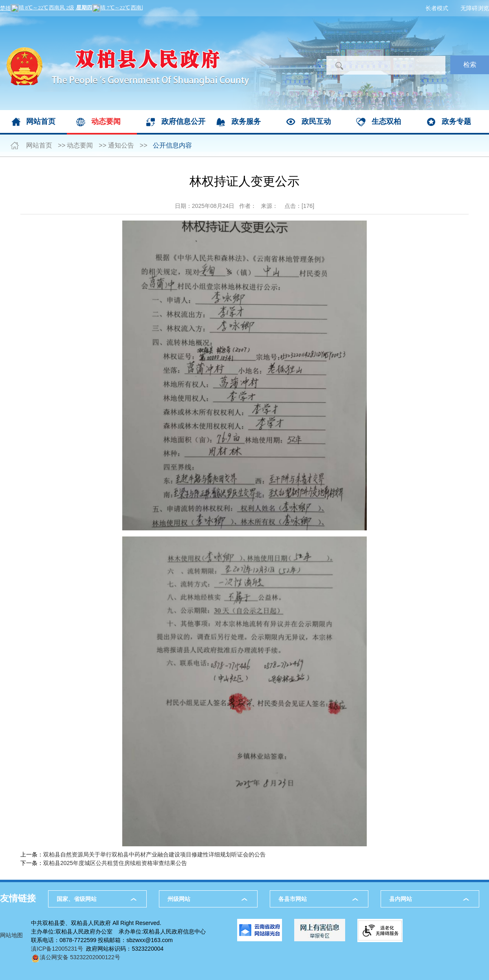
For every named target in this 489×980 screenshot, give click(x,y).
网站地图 (11, 935)
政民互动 (316, 121)
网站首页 (41, 121)
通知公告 (121, 145)
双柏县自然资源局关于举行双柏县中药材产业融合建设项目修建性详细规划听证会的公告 (154, 854)
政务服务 (246, 121)
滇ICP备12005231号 (57, 949)
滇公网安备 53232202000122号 (76, 957)
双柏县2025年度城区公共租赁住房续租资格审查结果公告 (115, 863)
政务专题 (456, 121)
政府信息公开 (183, 121)
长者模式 (437, 8)
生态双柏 (386, 121)
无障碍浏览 (475, 8)
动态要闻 (106, 121)
